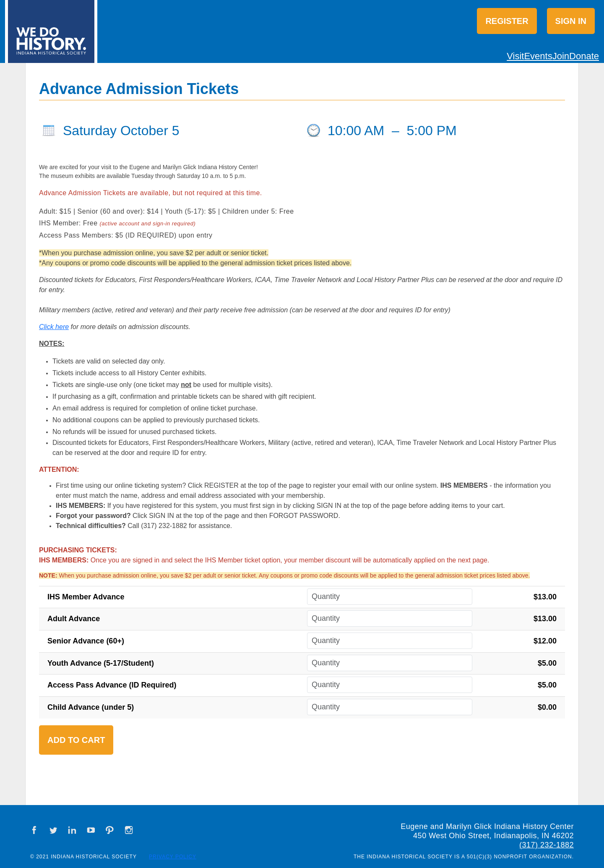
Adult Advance (74, 619)
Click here (54, 327)
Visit (515, 56)
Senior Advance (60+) (86, 641)
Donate (584, 56)
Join (561, 56)
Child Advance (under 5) (91, 707)
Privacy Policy (173, 857)
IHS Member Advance (86, 597)
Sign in (571, 21)
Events (538, 56)
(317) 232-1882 (547, 845)
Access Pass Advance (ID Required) (112, 685)
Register (507, 21)
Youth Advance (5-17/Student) (101, 663)
